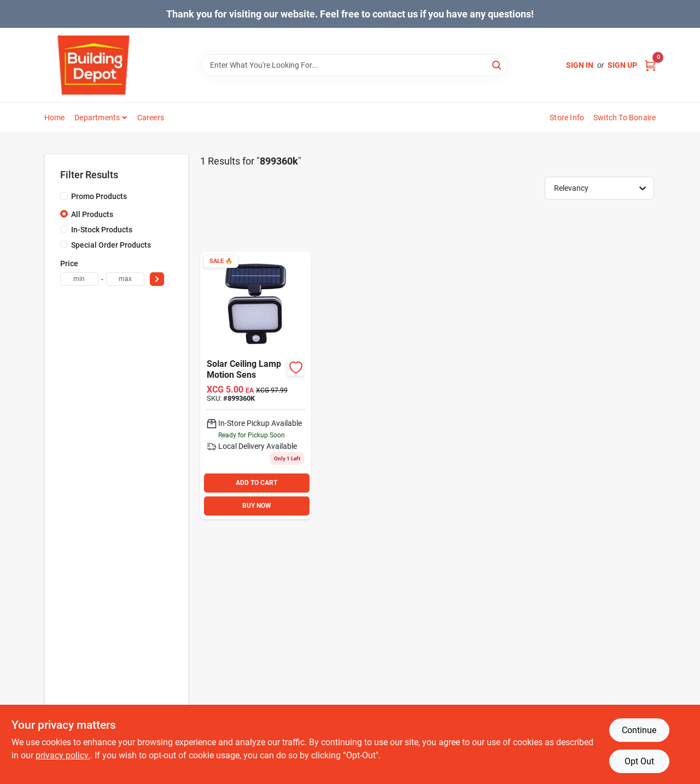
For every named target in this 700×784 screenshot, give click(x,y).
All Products (92, 214)
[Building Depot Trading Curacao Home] (94, 65)
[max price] (125, 279)
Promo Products (99, 196)
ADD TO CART (256, 483)
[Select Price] (157, 279)
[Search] (497, 64)
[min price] (79, 279)
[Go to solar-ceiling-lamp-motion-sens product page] (256, 385)
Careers (151, 118)
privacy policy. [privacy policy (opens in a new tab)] (63, 755)
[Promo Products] (64, 196)
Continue (639, 730)
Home (55, 118)
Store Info (567, 118)
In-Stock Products (102, 230)
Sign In (580, 65)
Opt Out (639, 761)
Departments (97, 118)
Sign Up (622, 65)
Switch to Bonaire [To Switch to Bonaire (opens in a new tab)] (625, 118)
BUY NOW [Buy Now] (257, 506)
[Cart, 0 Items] (650, 65)
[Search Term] (354, 65)
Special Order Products (111, 245)
